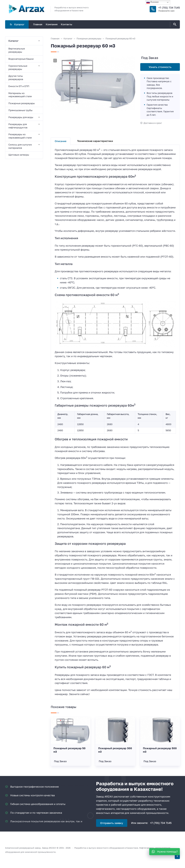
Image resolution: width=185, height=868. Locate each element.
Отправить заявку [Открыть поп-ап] (112, 823)
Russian (153, 2)
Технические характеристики (95, 141)
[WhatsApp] (165, 852)
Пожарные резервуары (22, 103)
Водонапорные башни (21, 59)
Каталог (17, 24)
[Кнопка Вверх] (177, 856)
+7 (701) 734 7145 (169, 8)
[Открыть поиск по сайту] (174, 25)
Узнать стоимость (160, 67)
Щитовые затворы (19, 155)
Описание (61, 141)
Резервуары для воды (21, 117)
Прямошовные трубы (20, 110)
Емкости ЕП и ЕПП (19, 86)
